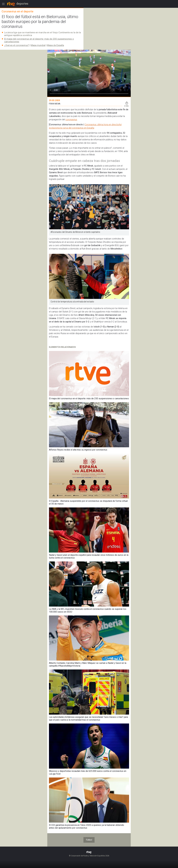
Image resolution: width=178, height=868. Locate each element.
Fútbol (89, 840)
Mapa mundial (38, 45)
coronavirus (71, 120)
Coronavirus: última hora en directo (102, 125)
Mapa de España (55, 45)
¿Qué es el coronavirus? (17, 45)
